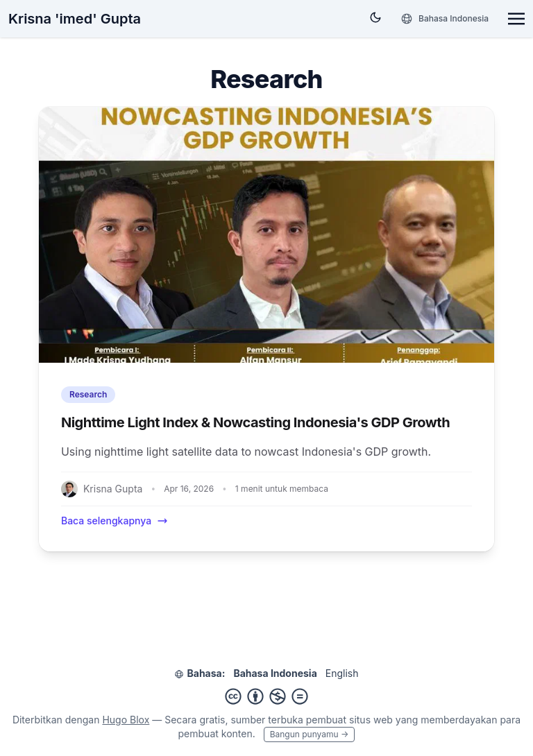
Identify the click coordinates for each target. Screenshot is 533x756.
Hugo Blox (126, 720)
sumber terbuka (266, 720)
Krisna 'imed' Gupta (75, 19)
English (342, 673)
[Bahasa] (445, 19)
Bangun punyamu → (310, 734)
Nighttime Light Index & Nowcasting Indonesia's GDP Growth (255, 422)
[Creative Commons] (266, 696)
